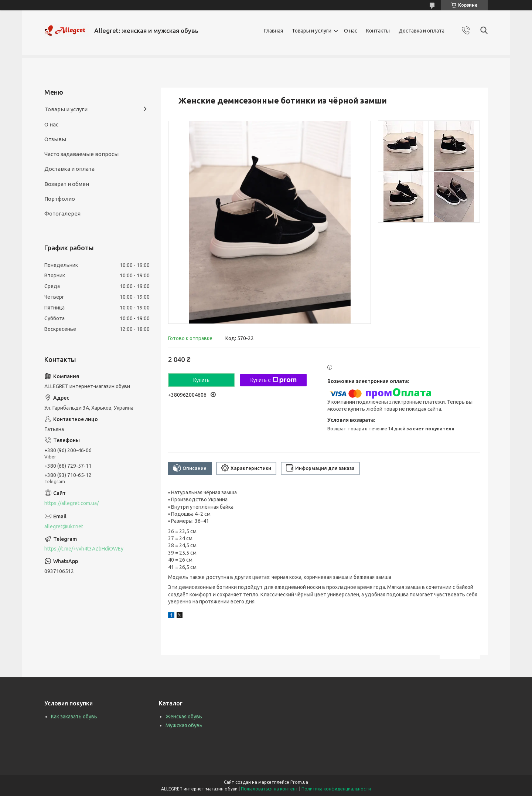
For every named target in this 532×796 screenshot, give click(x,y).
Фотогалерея (62, 214)
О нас (351, 31)
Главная (274, 31)
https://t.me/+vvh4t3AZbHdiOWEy (84, 549)
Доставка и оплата (422, 31)
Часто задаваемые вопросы (81, 154)
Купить (201, 380)
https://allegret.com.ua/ (71, 503)
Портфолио (60, 199)
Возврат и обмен (67, 184)
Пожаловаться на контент (270, 789)
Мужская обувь (184, 725)
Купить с (273, 380)
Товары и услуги (312, 31)
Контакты (378, 31)
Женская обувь (184, 717)
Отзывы (55, 139)
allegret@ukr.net (64, 526)
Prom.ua (299, 782)
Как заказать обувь (74, 717)
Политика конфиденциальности (336, 789)
